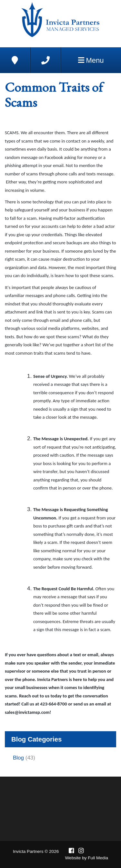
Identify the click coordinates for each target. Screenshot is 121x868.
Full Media (98, 858)
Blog (18, 758)
